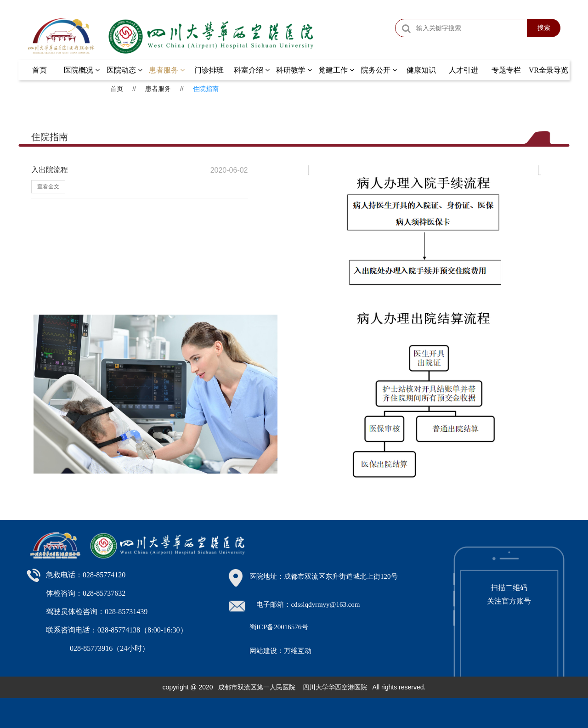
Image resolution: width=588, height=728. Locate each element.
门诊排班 (209, 70)
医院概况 (82, 70)
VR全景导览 (548, 70)
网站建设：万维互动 (280, 651)
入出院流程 (50, 170)
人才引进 (464, 70)
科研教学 (294, 70)
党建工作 (336, 70)
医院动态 (124, 70)
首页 (40, 70)
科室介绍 (252, 70)
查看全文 (48, 186)
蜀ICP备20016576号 (279, 627)
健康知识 (421, 70)
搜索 (544, 28)
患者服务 (167, 70)
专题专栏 (506, 70)
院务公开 (379, 70)
